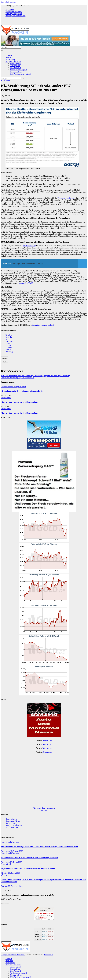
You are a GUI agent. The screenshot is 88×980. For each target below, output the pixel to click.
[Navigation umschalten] (2, 50)
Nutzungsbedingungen (14, 14)
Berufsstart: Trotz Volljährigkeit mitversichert (18, 378)
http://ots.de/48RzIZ (25, 283)
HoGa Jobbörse (11, 823)
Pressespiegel (6, 864)
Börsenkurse (47, 740)
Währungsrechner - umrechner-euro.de (44, 809)
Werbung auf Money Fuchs (15, 16)
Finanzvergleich (16, 72)
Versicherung (10, 60)
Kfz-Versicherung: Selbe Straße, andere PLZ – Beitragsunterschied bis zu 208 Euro (37, 88)
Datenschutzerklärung (14, 12)
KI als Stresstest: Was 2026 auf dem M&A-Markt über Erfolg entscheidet (30, 858)
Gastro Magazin (11, 819)
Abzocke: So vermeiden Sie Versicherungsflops (19, 402)
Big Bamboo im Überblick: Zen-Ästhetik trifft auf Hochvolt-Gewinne (28, 869)
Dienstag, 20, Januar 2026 (10, 873)
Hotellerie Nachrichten (14, 825)
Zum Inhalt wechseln (9, 2)
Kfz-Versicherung (29, 246)
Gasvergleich (15, 66)
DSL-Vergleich (16, 68)
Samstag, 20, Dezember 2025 (12, 886)
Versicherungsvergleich (19, 70)
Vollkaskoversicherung (66, 198)
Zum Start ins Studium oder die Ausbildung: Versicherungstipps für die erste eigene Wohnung (35, 376)
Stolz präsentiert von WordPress (13, 955)
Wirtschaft (9, 58)
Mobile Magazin (12, 827)
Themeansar (48, 955)
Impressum (10, 10)
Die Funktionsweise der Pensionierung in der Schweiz (22, 391)
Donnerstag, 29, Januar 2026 (11, 862)
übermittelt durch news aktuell (43, 325)
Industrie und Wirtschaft (10, 842)
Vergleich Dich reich (13, 62)
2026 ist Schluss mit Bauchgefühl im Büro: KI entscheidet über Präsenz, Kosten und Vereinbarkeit (39, 847)
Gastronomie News (13, 821)
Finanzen (9, 55)
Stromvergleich (16, 64)
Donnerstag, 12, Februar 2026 (12, 851)
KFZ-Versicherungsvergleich (21, 74)
